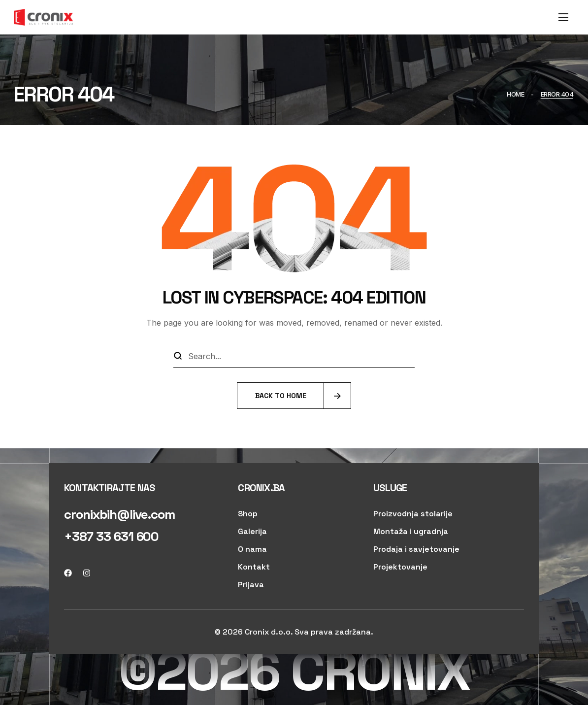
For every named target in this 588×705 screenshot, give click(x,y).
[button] (119, 515)
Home (515, 94)
